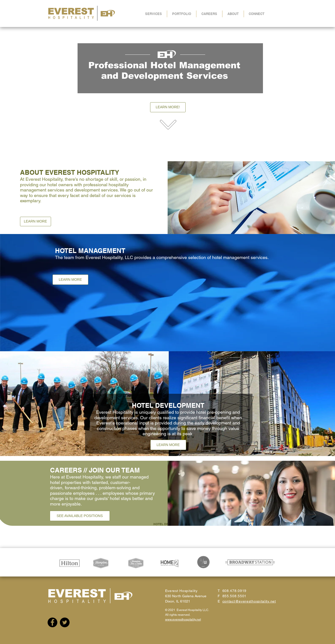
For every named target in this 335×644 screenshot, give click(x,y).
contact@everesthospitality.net (249, 601)
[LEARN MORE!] (168, 107)
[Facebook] (52, 622)
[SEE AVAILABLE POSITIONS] (80, 516)
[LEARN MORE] (36, 221)
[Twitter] (65, 622)
